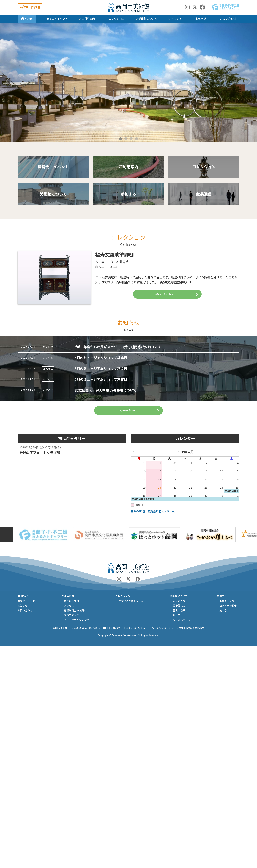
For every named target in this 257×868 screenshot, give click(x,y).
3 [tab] (131, 138)
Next (248, 81)
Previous (9, 81)
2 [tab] (126, 138)
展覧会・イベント (57, 18)
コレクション (117, 18)
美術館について (148, 18)
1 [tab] (121, 138)
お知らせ (201, 18)
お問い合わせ (228, 18)
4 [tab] (136, 138)
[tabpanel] (128, 82)
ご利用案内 (88, 18)
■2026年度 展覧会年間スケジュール (154, 511)
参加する (176, 18)
